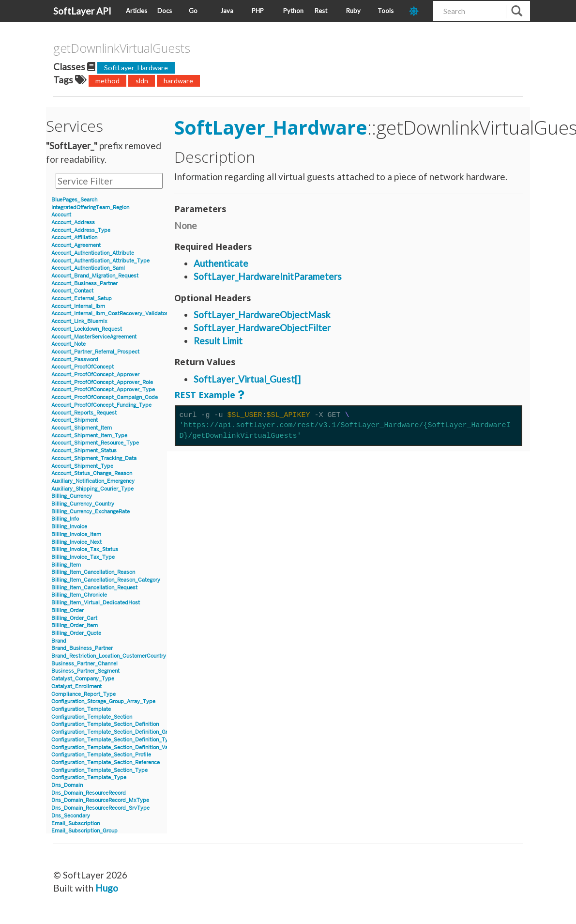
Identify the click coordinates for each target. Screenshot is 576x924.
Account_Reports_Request (84, 413)
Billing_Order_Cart (74, 618)
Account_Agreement (76, 245)
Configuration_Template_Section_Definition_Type (113, 740)
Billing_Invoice (69, 527)
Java (227, 11)
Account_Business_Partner (84, 284)
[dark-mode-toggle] (417, 11)
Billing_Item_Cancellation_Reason (93, 572)
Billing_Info (65, 519)
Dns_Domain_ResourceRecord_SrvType (100, 808)
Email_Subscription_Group (84, 831)
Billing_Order (68, 610)
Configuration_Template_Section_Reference (106, 762)
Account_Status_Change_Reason (92, 473)
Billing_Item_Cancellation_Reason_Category (106, 580)
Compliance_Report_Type (83, 694)
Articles (136, 11)
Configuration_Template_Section (92, 717)
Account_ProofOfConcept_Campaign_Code (105, 397)
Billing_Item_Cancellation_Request (94, 588)
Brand (59, 641)
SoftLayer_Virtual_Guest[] (247, 379)
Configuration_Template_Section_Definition (105, 724)
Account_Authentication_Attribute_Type (100, 261)
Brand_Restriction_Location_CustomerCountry (109, 656)
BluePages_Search (74, 200)
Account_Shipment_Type (82, 466)
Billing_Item (66, 565)
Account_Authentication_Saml (88, 268)
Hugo (107, 888)
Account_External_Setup (82, 299)
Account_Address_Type (81, 230)
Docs (165, 11)
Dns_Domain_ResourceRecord (89, 793)
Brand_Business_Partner (82, 648)
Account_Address (73, 223)
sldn (142, 81)
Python (293, 11)
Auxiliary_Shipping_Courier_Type (92, 489)
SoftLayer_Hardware (136, 68)
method (107, 81)
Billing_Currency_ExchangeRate (91, 512)
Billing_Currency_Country (83, 504)
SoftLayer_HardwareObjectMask (262, 315)
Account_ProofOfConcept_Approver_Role (102, 382)
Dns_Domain (67, 785)
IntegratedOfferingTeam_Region (90, 208)
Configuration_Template (81, 709)
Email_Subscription (76, 824)
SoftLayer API (82, 11)
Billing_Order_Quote (76, 633)
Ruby (353, 11)
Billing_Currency (72, 496)
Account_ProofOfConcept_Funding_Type (101, 405)
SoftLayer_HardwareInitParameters (268, 276)
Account (61, 215)
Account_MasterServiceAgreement (94, 337)
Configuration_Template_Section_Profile (101, 755)
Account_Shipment (75, 420)
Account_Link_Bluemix (79, 321)
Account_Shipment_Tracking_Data (94, 458)
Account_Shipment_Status (84, 451)
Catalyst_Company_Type (83, 679)
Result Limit (218, 341)
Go (193, 11)
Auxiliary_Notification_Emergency (93, 481)
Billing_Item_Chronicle (79, 595)
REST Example (205, 395)
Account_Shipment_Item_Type (89, 436)
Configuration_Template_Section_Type (99, 770)
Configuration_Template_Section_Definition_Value (113, 747)
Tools (386, 11)
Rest (321, 11)
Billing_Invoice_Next (76, 542)
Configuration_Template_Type (89, 778)
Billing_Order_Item (75, 625)
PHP (258, 11)
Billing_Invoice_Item (76, 534)
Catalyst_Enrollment (76, 686)
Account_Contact (72, 291)
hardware (178, 81)
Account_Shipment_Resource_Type (95, 443)
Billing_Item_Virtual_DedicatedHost (96, 603)
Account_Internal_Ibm (78, 306)
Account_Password (75, 360)
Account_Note (68, 344)
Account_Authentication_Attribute (93, 253)
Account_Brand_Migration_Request (95, 276)
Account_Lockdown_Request (87, 329)
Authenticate (221, 263)
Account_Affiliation (74, 238)
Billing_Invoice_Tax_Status (85, 549)
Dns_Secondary (71, 816)
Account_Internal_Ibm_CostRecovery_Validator (109, 314)
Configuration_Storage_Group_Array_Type (103, 701)
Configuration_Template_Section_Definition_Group (114, 732)
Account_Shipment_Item (82, 428)
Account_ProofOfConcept (83, 367)
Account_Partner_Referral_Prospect (95, 352)
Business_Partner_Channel (84, 664)
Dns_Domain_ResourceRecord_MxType (100, 800)
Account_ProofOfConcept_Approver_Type (103, 390)
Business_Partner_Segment (85, 671)
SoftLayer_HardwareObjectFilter (262, 328)
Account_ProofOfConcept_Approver (95, 375)
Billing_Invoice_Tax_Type (83, 557)
